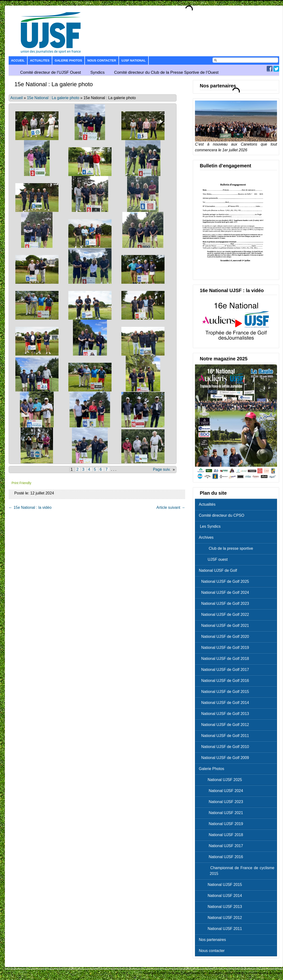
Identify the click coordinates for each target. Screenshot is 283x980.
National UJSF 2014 (222, 896)
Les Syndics (210, 526)
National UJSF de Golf (218, 570)
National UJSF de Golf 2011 (225, 736)
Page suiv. (162, 469)
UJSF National (133, 60)
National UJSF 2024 (222, 791)
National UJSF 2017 (222, 846)
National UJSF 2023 (222, 802)
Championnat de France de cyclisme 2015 (238, 871)
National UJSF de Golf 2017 (225, 670)
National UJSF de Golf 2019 (225, 648)
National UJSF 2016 (222, 857)
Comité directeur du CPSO (221, 515)
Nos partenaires (212, 940)
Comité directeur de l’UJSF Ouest (50, 72)
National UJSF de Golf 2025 (225, 581)
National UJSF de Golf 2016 (225, 681)
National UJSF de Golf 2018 (225, 659)
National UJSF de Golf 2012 (225, 725)
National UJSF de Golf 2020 (225, 637)
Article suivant (171, 507)
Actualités (207, 504)
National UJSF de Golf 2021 (225, 626)
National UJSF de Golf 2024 (225, 592)
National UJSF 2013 (222, 907)
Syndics (98, 72)
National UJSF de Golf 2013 (225, 714)
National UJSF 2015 (222, 885)
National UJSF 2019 (222, 824)
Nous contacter (102, 60)
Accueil (18, 60)
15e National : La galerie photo (53, 98)
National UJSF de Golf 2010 (225, 747)
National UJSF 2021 (222, 813)
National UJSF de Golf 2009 (225, 758)
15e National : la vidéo (30, 507)
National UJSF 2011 (222, 929)
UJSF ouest (214, 559)
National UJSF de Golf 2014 (225, 703)
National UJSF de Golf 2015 (225, 692)
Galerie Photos (68, 60)
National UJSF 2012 (222, 918)
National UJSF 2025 (222, 780)
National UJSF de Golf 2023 (225, 603)
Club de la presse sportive (227, 548)
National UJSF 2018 (222, 835)
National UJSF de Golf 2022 (225, 615)
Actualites (40, 60)
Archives (206, 537)
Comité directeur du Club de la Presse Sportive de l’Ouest (166, 72)
